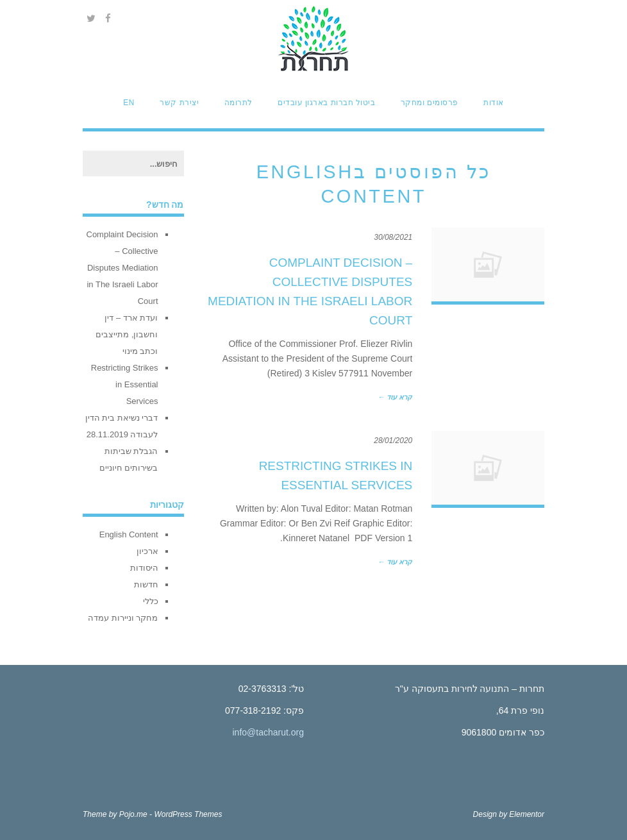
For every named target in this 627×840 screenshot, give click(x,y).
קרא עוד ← (395, 397)
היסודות (144, 568)
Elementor (527, 814)
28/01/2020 (393, 441)
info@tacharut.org (269, 732)
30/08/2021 (393, 237)
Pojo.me (133, 814)
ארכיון (147, 551)
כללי (151, 601)
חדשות (146, 584)
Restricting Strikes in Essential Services (125, 384)
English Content (129, 534)
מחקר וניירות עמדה (123, 618)
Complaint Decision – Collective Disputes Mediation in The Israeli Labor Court (122, 268)
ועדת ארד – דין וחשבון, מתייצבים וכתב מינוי (127, 334)
